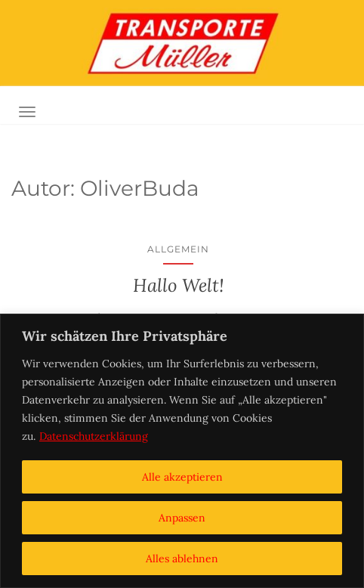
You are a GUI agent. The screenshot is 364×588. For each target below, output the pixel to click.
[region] (182, 451)
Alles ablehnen (182, 559)
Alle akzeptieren (182, 477)
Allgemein (178, 249)
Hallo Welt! (179, 285)
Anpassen (182, 518)
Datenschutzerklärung (94, 436)
